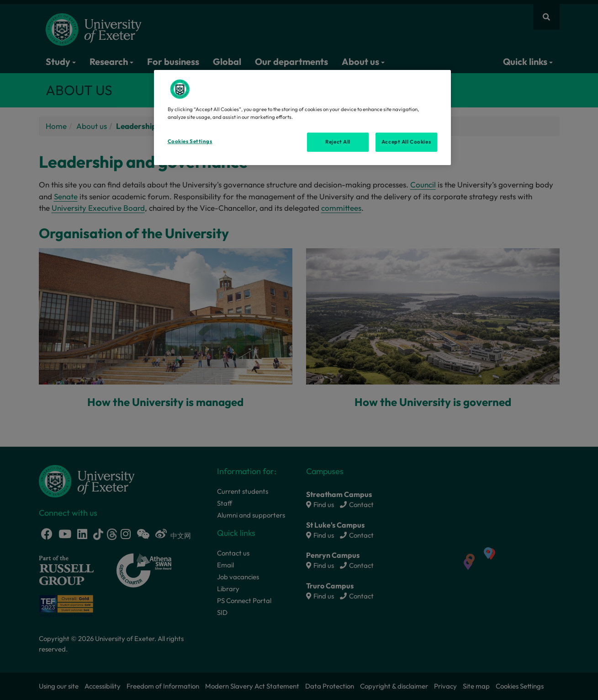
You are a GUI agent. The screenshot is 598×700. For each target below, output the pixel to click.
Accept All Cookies (406, 142)
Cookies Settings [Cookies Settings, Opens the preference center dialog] (190, 141)
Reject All (338, 142)
